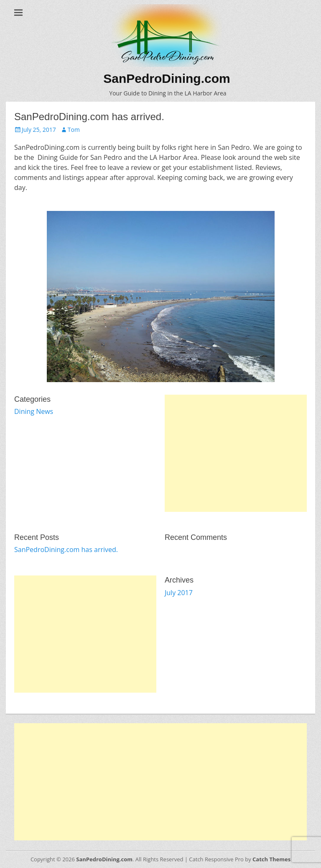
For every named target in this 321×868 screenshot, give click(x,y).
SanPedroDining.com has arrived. (66, 550)
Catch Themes (271, 859)
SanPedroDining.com (167, 78)
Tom (74, 130)
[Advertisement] (236, 453)
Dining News (34, 411)
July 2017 (179, 593)
